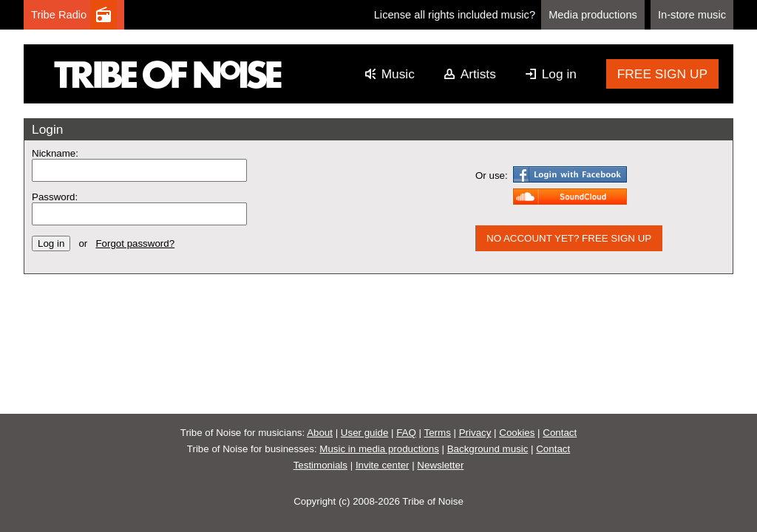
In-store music (692, 15)
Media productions (593, 15)
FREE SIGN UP (662, 74)
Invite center (383, 465)
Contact (560, 433)
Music (398, 74)
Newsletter (440, 465)
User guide (364, 433)
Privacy (475, 433)
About (320, 433)
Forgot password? (135, 243)
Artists (478, 74)
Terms (438, 433)
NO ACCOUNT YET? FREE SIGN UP (569, 238)
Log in (559, 74)
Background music (488, 449)
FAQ (406, 433)
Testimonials (320, 465)
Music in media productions (379, 449)
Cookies (517, 433)
